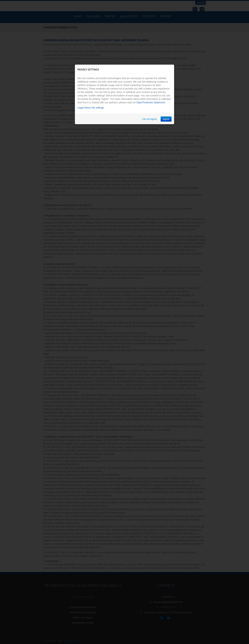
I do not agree (149, 119)
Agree (166, 119)
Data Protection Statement (151, 102)
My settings (98, 108)
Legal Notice (84, 108)
